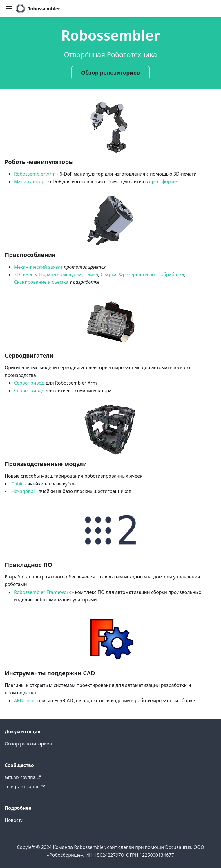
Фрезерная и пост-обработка (152, 274)
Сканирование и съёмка (41, 282)
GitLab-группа (23, 777)
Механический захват (38, 267)
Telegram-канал (25, 787)
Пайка (91, 274)
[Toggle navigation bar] (9, 9)
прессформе (163, 181)
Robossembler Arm (35, 174)
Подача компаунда (60, 274)
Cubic (17, 484)
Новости (14, 820)
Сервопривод (29, 383)
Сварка (109, 274)
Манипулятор (29, 181)
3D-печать (25, 274)
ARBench (24, 700)
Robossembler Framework (42, 592)
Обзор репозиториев (110, 73)
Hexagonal (23, 491)
